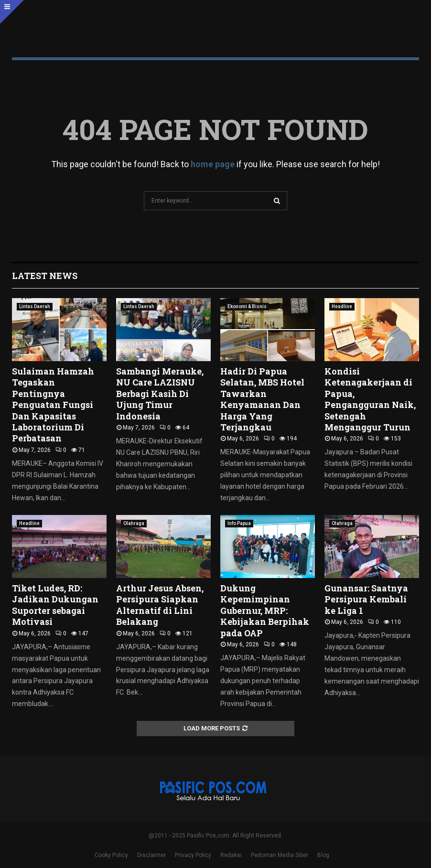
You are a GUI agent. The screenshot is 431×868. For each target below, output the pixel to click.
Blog (323, 855)
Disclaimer (151, 855)
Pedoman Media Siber (280, 855)
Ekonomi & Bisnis (247, 306)
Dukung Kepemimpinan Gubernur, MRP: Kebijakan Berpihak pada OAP (265, 611)
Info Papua (239, 523)
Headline (342, 306)
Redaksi (231, 855)
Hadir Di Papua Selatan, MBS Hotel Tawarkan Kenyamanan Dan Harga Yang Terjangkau (262, 399)
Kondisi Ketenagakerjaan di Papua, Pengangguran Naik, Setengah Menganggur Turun (370, 399)
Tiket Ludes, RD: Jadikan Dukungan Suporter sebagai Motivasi (55, 605)
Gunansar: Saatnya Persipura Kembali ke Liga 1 (366, 599)
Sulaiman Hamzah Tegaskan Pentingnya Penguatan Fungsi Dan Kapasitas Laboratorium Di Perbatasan (53, 405)
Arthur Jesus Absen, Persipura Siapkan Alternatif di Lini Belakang (160, 605)
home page (213, 164)
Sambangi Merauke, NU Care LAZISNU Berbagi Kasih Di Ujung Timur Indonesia (160, 394)
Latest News (45, 276)
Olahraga (134, 523)
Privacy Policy (193, 855)
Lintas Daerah (35, 306)
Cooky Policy (111, 855)
